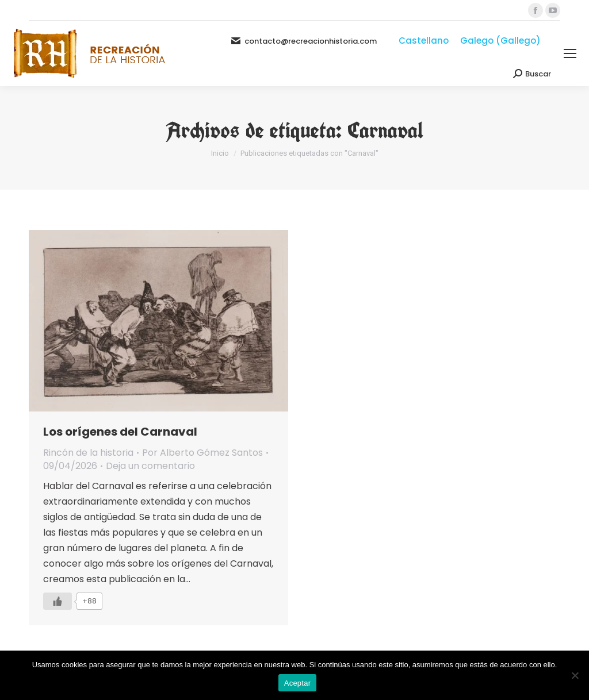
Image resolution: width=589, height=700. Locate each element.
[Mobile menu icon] (570, 53)
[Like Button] (58, 601)
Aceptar (298, 683)
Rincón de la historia (88, 453)
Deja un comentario (150, 466)
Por (202, 453)
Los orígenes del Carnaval (120, 432)
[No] (575, 675)
